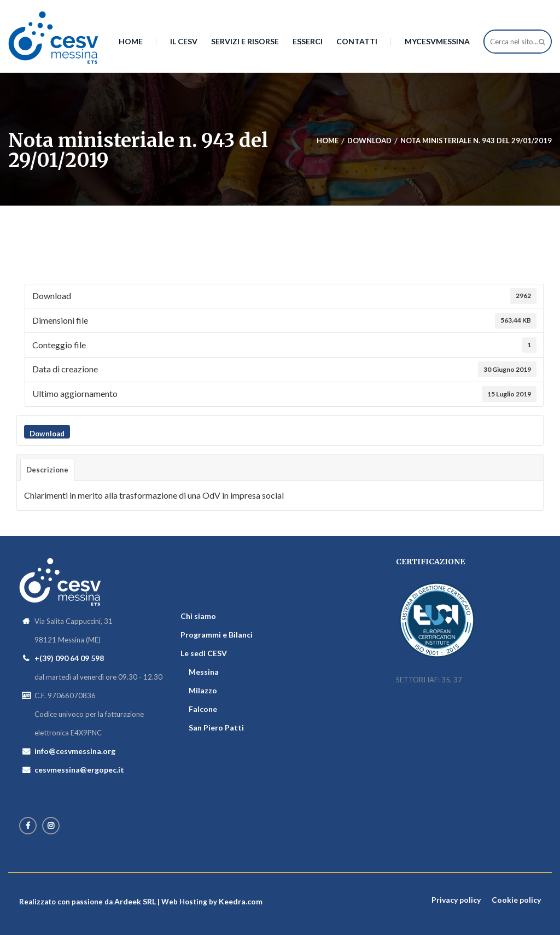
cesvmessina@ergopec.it (79, 770)
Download (47, 434)
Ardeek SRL (135, 901)
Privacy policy (456, 900)
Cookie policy (516, 900)
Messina (204, 672)
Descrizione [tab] (47, 470)
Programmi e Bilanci (217, 635)
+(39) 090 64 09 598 (69, 658)
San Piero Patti (216, 727)
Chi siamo (198, 616)
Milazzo (203, 690)
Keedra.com (241, 901)
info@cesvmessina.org (75, 751)
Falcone (203, 709)
